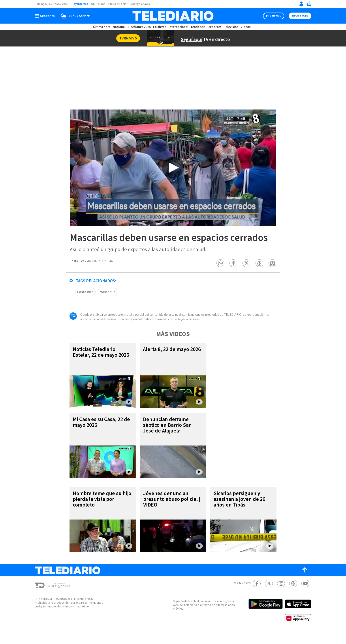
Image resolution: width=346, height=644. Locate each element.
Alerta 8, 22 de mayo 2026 (167, 363)
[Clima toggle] (74, 16)
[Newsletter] (309, 5)
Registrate (300, 16)
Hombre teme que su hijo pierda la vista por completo (99, 510)
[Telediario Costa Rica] (173, 16)
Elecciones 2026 (140, 27)
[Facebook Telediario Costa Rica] (257, 595)
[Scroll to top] (305, 582)
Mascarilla (108, 303)
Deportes (215, 27)
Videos (245, 27)
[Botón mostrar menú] (46, 16)
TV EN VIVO (275, 16)
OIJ (93, 4)
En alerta (161, 27)
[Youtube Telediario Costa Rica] (305, 595)
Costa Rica (86, 303)
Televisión (231, 27)
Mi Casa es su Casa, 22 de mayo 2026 (101, 433)
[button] (221, 274)
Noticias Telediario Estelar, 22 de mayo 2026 (96, 366)
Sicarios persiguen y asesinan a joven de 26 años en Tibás (241, 510)
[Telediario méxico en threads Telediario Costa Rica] (293, 595)
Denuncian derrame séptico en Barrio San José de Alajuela (168, 436)
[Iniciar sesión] (301, 4)
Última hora (102, 27)
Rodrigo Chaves (140, 4)
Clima (101, 4)
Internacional (179, 27)
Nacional (119, 27)
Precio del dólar (117, 4)
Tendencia (198, 27)
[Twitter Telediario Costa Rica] (269, 595)
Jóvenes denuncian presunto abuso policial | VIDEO (172, 510)
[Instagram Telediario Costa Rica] (281, 595)
